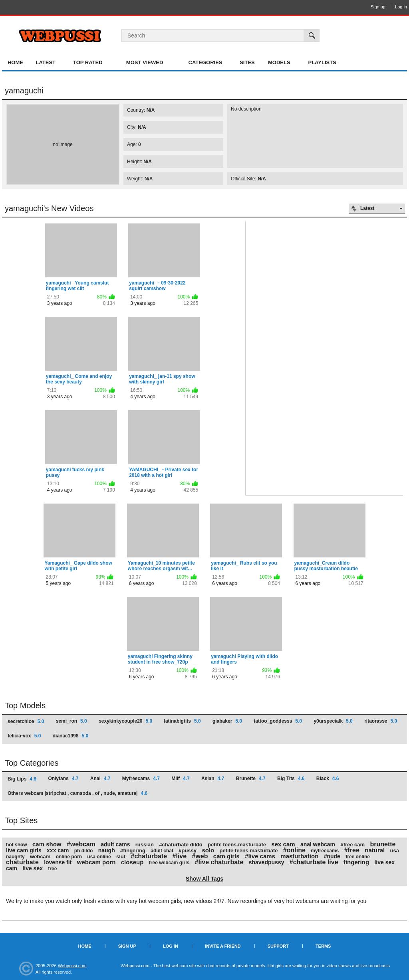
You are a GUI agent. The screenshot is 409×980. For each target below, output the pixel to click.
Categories (205, 62)
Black (328, 778)
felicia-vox (24, 736)
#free (352, 850)
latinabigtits (183, 721)
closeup (132, 862)
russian (145, 845)
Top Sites (21, 820)
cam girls (226, 856)
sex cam (283, 844)
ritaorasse (381, 721)
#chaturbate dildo (181, 845)
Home (15, 62)
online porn (69, 857)
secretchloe (26, 721)
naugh (107, 850)
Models (279, 62)
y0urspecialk (333, 721)
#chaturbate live (314, 862)
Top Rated (88, 62)
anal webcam (318, 844)
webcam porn (96, 862)
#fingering (133, 851)
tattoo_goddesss (278, 721)
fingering (356, 862)
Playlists (322, 62)
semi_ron (71, 721)
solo (208, 850)
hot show (17, 845)
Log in (401, 7)
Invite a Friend (223, 946)
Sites (247, 62)
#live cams (260, 856)
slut (121, 857)
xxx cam (58, 850)
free (52, 869)
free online (358, 857)
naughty (15, 857)
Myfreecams (141, 778)
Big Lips (22, 779)
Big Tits (291, 778)
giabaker (227, 721)
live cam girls (24, 850)
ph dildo (84, 851)
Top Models (25, 705)
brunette (383, 844)
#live (180, 856)
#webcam (81, 844)
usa (395, 851)
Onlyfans (63, 778)
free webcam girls (169, 863)
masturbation (299, 856)
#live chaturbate (219, 862)
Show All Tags (204, 879)
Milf (180, 778)
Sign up (378, 7)
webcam (40, 857)
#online (294, 850)
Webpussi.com (72, 966)
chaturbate (22, 862)
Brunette (251, 778)
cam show (47, 844)
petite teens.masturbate (237, 845)
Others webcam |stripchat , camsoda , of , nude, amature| (77, 793)
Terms (323, 946)
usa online (99, 857)
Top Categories (32, 763)
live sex (33, 868)
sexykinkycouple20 (125, 721)
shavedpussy (267, 862)
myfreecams (325, 851)
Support (278, 946)
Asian (213, 778)
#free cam (352, 845)
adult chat (162, 851)
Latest (46, 62)
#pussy (188, 851)
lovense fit (58, 862)
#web (200, 856)
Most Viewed (145, 62)
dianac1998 (70, 736)
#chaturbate (149, 856)
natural (375, 850)
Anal (100, 778)
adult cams (115, 844)
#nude (332, 856)
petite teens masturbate (249, 851)
